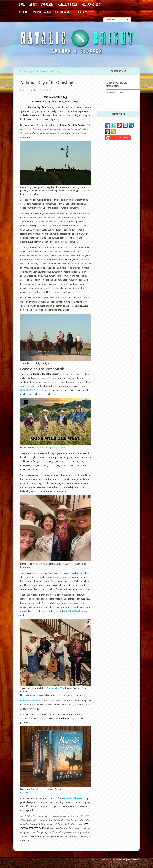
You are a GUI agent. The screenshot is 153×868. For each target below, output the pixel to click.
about (33, 4)
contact (82, 12)
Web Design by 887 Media (128, 860)
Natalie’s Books (67, 4)
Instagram (50, 448)
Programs (47, 4)
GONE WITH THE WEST (31, 701)
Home (23, 71)
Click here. (25, 793)
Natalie (33, 90)
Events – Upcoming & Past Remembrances (46, 12)
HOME (22, 4)
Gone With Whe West (73, 798)
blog (30, 71)
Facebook (62, 448)
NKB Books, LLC (91, 4)
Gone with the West (29, 390)
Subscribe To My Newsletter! (117, 85)
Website (40, 448)
